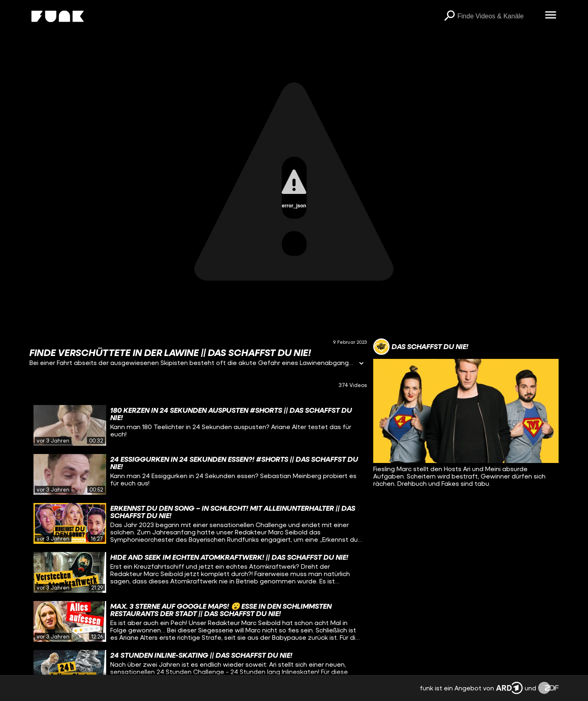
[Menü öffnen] (550, 16)
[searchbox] (498, 16)
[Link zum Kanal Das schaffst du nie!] (421, 347)
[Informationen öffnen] (361, 364)
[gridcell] (198, 425)
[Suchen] (449, 16)
